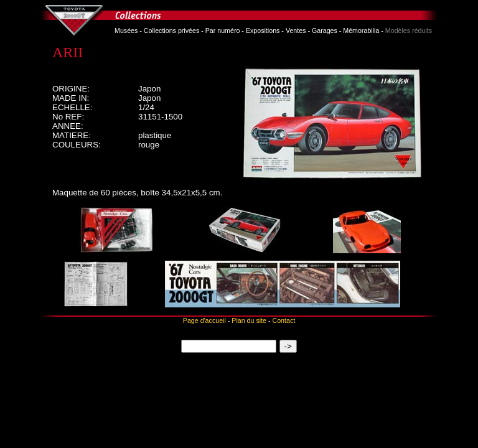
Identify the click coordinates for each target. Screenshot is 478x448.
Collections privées (171, 30)
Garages (325, 30)
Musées (126, 30)
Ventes (296, 30)
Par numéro (223, 30)
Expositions (263, 30)
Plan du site (249, 320)
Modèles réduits (409, 30)
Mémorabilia (361, 30)
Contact (284, 320)
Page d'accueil (204, 320)
